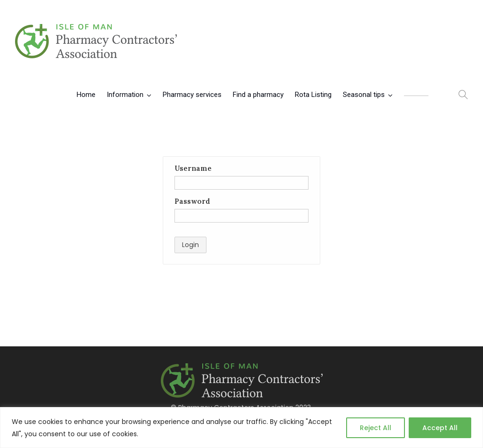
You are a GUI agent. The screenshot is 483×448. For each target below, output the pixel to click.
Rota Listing (313, 95)
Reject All (376, 428)
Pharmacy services (192, 95)
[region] (241, 428)
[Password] (241, 216)
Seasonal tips (364, 95)
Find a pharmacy (258, 95)
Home (86, 95)
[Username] (241, 183)
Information (125, 95)
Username (193, 168)
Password (192, 201)
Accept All (440, 428)
